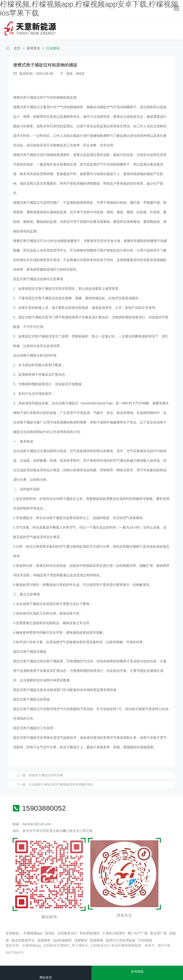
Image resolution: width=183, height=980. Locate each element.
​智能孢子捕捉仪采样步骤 (46, 775)
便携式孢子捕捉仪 (26, 97)
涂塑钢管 (44, 940)
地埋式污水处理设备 (121, 940)
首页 (17, 48)
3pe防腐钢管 (62, 940)
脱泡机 (50, 933)
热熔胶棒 (97, 940)
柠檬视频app (33, 933)
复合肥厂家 (158, 933)
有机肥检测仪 (90, 933)
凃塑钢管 (81, 940)
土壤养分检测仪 (114, 933)
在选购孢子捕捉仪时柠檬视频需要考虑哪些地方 (61, 785)
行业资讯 (53, 48)
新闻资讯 (33, 48)
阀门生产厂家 (138, 933)
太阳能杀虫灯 (67, 933)
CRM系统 (145, 940)
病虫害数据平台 (23, 940)
